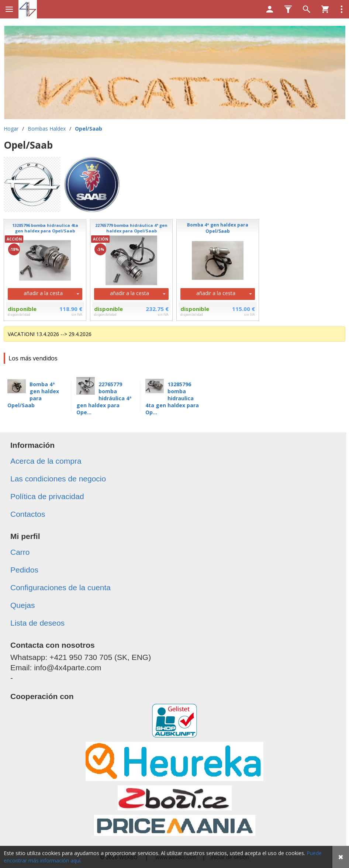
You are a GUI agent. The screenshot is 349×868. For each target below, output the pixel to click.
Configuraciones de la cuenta (61, 587)
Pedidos (24, 570)
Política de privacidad (47, 496)
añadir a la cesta (43, 293)
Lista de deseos (37, 623)
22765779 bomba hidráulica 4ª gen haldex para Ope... (104, 398)
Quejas (23, 605)
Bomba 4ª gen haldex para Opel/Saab (33, 395)
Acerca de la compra (46, 461)
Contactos (28, 514)
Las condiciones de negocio (58, 479)
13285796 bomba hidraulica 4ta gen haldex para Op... (172, 398)
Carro (20, 552)
